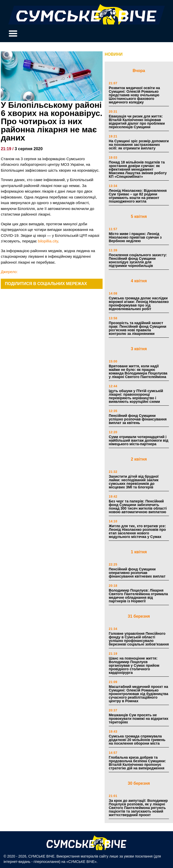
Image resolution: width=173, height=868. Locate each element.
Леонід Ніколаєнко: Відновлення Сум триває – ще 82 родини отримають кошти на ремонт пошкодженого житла (138, 196)
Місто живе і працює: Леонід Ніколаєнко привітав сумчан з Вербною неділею (135, 237)
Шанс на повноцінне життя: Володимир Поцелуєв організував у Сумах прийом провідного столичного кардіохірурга (134, 665)
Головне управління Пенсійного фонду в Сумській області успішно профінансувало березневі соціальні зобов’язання (139, 639)
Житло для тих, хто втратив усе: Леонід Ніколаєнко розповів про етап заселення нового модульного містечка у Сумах (137, 531)
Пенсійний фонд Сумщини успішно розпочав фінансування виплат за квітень (138, 419)
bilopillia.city (48, 241)
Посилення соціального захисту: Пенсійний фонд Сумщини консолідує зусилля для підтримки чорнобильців (138, 260)
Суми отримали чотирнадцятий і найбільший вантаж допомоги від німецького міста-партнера (138, 440)
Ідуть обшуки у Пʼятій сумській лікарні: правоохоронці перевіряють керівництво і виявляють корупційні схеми (136, 396)
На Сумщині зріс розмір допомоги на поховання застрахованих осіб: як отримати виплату (139, 145)
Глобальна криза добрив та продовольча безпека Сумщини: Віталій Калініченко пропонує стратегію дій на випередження (137, 763)
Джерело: (9, 272)
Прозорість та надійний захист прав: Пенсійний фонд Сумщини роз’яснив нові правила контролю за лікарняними (138, 328)
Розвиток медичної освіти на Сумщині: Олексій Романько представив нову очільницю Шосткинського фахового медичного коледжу (134, 95)
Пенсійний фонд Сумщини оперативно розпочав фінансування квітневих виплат (137, 573)
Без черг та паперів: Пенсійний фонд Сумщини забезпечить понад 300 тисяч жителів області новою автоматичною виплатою (138, 507)
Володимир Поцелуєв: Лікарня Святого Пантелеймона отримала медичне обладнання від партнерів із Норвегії (138, 596)
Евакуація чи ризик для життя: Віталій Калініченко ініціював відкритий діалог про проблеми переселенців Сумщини (137, 122)
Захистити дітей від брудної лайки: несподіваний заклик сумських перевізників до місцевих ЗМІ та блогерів (134, 482)
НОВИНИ (114, 54)
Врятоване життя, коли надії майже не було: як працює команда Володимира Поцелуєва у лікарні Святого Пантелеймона (138, 371)
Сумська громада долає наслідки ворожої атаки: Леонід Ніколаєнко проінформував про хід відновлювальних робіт (139, 303)
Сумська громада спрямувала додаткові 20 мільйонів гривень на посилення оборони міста (137, 740)
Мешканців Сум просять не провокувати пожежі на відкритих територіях (139, 719)
